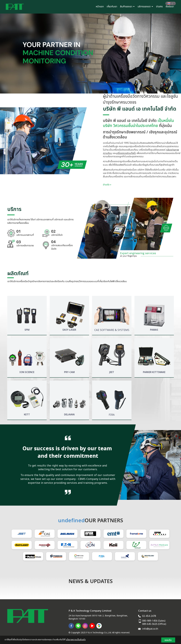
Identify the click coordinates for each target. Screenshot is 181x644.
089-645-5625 (150, 624)
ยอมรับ (168, 640)
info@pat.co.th (150, 629)
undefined (71, 521)
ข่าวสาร (159, 7)
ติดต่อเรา (170, 7)
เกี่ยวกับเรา (112, 7)
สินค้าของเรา (127, 7)
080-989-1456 (150, 621)
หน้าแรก (100, 7)
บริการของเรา (145, 7)
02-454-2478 (149, 616)
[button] (14, 54)
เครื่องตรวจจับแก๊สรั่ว (126, 153)
